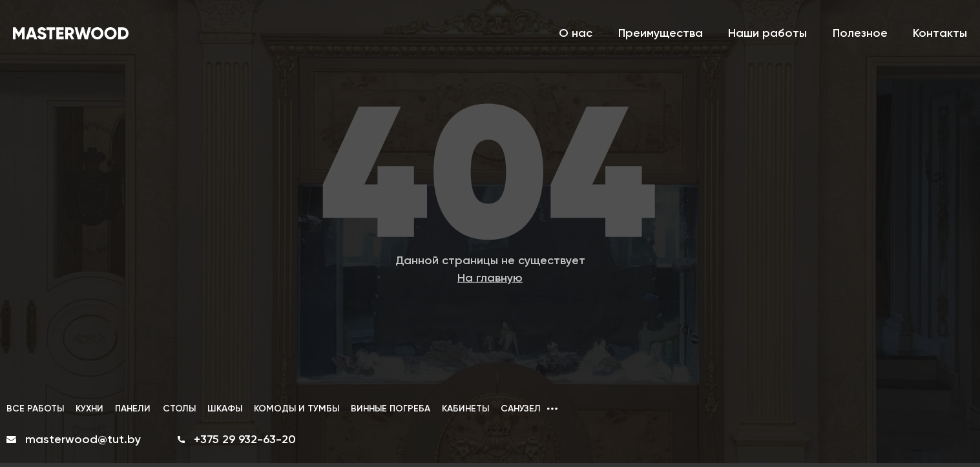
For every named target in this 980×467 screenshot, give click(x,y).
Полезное (860, 33)
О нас (576, 33)
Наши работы (767, 33)
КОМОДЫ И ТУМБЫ (297, 409)
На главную (490, 277)
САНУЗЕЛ (521, 409)
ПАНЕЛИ (133, 409)
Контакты (940, 33)
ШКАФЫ (225, 409)
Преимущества (661, 33)
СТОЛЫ (179, 409)
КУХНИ (89, 409)
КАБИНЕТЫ (465, 409)
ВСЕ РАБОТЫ (35, 409)
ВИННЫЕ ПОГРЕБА (391, 409)
